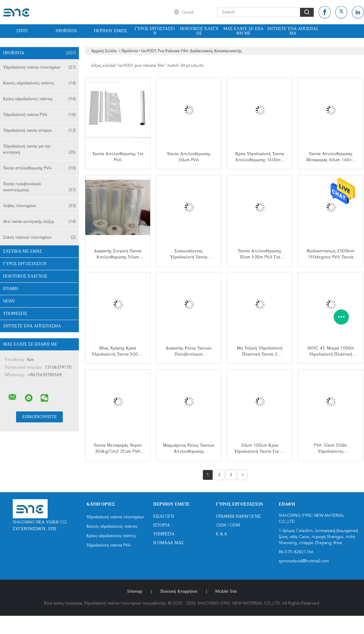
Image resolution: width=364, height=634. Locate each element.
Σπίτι (22, 31)
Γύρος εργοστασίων (155, 31)
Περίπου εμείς (111, 31)
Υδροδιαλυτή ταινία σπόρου (39, 131)
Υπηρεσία (164, 534)
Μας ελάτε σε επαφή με (243, 31)
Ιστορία (162, 525)
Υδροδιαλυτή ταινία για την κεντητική (39, 150)
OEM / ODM (228, 525)
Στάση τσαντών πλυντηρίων (39, 237)
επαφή (11, 289)
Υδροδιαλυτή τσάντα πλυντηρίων (39, 67)
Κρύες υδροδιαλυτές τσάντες (39, 99)
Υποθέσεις (15, 314)
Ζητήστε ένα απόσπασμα (293, 31)
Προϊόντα (66, 31)
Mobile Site (226, 591)
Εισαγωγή (164, 516)
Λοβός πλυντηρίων (39, 206)
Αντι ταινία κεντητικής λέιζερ (39, 222)
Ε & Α (222, 534)
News (9, 301)
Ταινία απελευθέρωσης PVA (39, 168)
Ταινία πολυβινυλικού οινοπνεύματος (39, 187)
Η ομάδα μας (169, 543)
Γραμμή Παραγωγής (238, 516)
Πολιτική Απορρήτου (179, 591)
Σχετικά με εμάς (23, 251)
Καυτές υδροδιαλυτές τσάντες (39, 83)
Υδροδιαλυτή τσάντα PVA (39, 115)
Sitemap (135, 591)
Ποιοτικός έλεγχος (199, 31)
